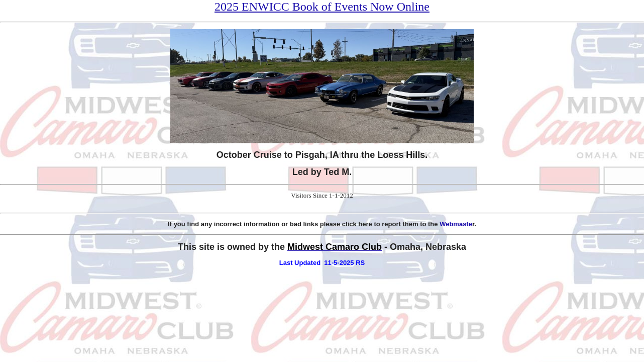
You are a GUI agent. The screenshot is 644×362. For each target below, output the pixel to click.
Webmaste (457, 224)
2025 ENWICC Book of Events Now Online (322, 7)
